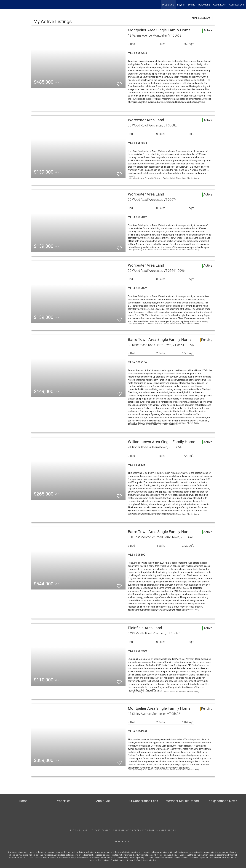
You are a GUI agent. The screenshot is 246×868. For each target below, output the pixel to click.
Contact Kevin (237, 5)
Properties (168, 5)
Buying (181, 5)
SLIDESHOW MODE (201, 18)
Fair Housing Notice (163, 830)
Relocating (204, 5)
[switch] (119, 83)
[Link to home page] (4, 5)
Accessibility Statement (130, 830)
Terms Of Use (79, 830)
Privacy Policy (100, 830)
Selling (191, 5)
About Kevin (220, 5)
